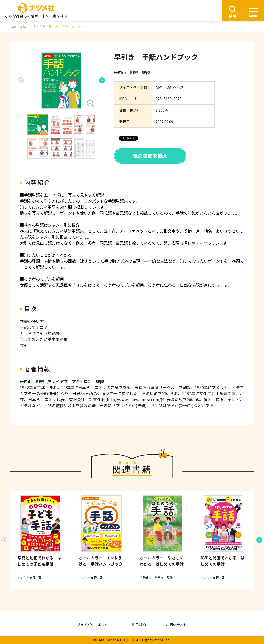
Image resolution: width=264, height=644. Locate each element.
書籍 (23, 26)
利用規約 (139, 625)
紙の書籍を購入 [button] (150, 156)
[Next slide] (102, 80)
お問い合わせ (176, 625)
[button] (61, 80)
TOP (13, 26)
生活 (33, 26)
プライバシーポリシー (94, 625)
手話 (42, 26)
